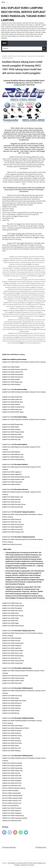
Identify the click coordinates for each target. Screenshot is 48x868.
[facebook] (4, 832)
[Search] (22, 49)
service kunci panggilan (18, 343)
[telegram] (26, 832)
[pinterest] (15, 832)
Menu (4, 43)
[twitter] (10, 832)
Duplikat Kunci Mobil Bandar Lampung (13, 354)
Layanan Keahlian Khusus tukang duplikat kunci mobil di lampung (24, 82)
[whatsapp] (21, 832)
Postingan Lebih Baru (9, 848)
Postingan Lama (41, 848)
